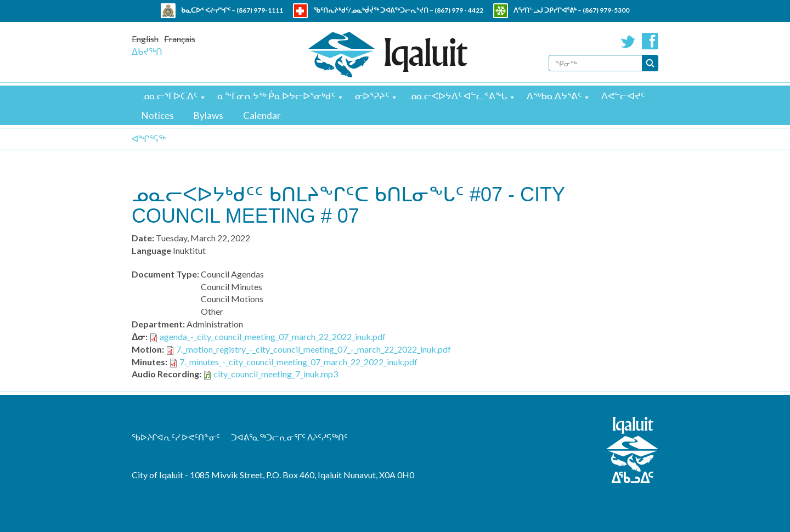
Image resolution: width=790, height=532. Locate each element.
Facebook (650, 41)
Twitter (628, 41)
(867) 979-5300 (606, 10)
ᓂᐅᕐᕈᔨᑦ (372, 96)
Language (151, 250)
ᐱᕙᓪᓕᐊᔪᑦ (623, 96)
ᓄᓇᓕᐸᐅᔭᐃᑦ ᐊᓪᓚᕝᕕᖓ (458, 96)
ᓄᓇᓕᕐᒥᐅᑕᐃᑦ (170, 96)
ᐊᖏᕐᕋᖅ (149, 138)
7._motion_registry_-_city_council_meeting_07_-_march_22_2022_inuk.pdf (314, 349)
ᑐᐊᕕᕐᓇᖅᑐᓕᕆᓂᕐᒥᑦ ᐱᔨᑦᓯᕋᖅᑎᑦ (289, 437)
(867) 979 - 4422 (459, 10)
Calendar (262, 115)
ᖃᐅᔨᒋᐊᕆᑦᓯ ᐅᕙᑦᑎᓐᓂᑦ (176, 437)
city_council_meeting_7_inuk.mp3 (276, 374)
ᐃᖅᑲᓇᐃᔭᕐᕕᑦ (554, 96)
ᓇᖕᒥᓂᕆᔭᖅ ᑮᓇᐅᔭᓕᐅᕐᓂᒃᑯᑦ (276, 96)
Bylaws (208, 115)
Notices (158, 115)
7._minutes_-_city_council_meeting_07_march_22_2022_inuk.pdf (298, 362)
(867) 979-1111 (260, 10)
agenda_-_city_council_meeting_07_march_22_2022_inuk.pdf (273, 336)
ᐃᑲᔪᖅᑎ (147, 51)
